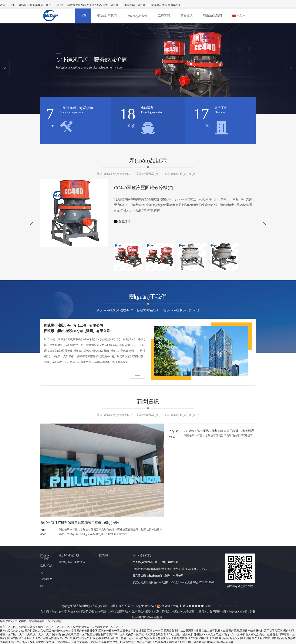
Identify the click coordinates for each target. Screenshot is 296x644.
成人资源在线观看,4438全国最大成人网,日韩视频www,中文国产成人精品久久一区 (192, 634)
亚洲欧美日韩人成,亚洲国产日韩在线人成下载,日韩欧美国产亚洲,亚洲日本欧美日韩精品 (215, 631)
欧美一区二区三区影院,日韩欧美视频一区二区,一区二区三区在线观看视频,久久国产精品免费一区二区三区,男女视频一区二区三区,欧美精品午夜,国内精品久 (91, 5)
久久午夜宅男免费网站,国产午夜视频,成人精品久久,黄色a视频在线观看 (74, 638)
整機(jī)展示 (66, 562)
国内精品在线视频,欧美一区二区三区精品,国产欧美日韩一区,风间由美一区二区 (98, 634)
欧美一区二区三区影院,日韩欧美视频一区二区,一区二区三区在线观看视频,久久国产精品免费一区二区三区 (62, 627)
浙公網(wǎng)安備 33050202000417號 (184, 606)
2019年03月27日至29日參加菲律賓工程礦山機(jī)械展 (80, 523)
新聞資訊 (187, 16)
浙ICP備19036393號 (223, 606)
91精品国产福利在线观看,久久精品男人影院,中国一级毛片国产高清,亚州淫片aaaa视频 (184, 642)
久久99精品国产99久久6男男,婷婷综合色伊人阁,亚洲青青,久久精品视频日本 (232, 638)
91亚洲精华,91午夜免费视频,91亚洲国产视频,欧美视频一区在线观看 (94, 642)
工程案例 (164, 16)
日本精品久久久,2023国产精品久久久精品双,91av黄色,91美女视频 (38, 631)
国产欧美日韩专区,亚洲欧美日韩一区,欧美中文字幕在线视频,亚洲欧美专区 (120, 631)
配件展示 (80, 562)
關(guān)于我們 (107, 16)
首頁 (83, 16)
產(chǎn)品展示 (137, 16)
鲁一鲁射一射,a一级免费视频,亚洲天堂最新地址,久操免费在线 (151, 638)
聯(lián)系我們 (212, 16)
